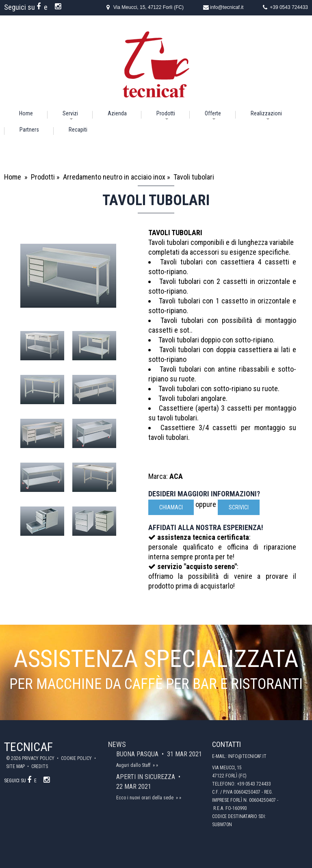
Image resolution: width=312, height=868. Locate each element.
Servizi (70, 113)
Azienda (117, 113)
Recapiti (78, 130)
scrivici (239, 507)
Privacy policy (39, 758)
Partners (29, 130)
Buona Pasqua (138, 754)
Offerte (213, 113)
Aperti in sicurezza (146, 777)
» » (155, 765)
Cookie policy (77, 758)
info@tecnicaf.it (227, 7)
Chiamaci (171, 507)
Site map (16, 766)
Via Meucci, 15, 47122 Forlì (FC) (148, 7)
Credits (40, 766)
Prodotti (166, 113)
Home (26, 113)
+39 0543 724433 (289, 7)
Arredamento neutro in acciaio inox (114, 177)
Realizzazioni (266, 113)
